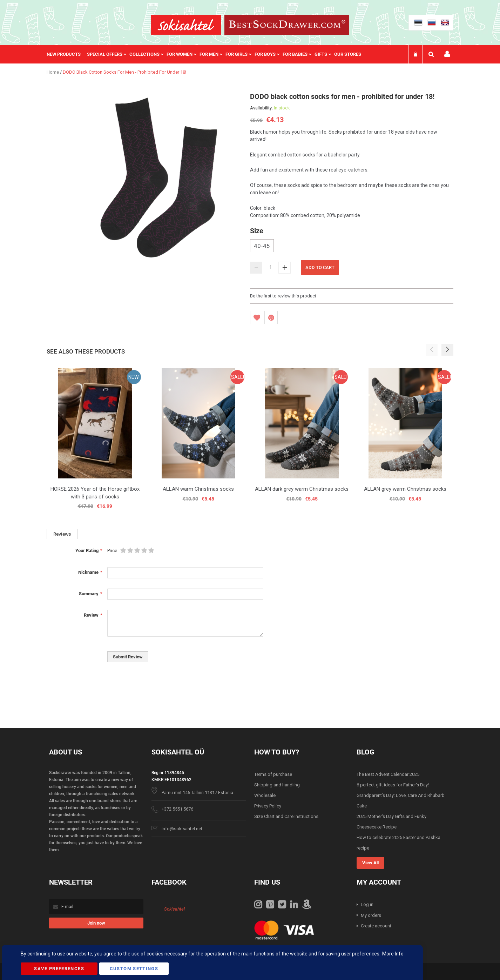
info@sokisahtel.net (182, 829)
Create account (376, 926)
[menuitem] (67, 54)
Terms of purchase (273, 774)
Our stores (348, 54)
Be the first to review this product (283, 296)
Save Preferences (59, 969)
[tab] (62, 534)
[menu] (207, 54)
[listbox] (352, 247)
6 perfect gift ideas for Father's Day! (393, 785)
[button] (447, 350)
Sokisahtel (174, 909)
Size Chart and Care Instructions (286, 816)
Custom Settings (134, 969)
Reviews (62, 534)
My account (447, 54)
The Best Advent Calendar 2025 (388, 774)
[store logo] (186, 25)
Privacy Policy (268, 806)
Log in (367, 904)
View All (370, 863)
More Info (393, 954)
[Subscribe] (96, 923)
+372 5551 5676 (177, 809)
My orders (371, 915)
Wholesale (265, 795)
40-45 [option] (262, 246)
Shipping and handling (277, 785)
